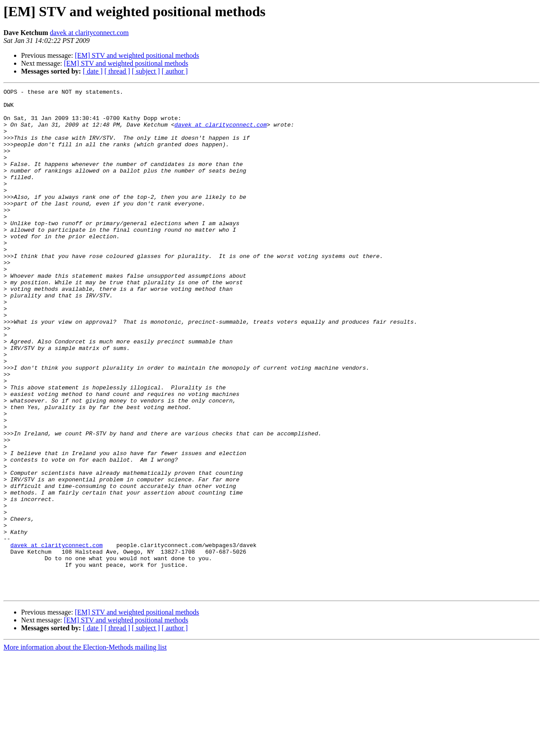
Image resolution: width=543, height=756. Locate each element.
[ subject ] (146, 71)
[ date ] (93, 71)
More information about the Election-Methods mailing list (85, 748)
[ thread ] (117, 71)
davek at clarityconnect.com (89, 33)
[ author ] (175, 71)
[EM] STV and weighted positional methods (137, 55)
